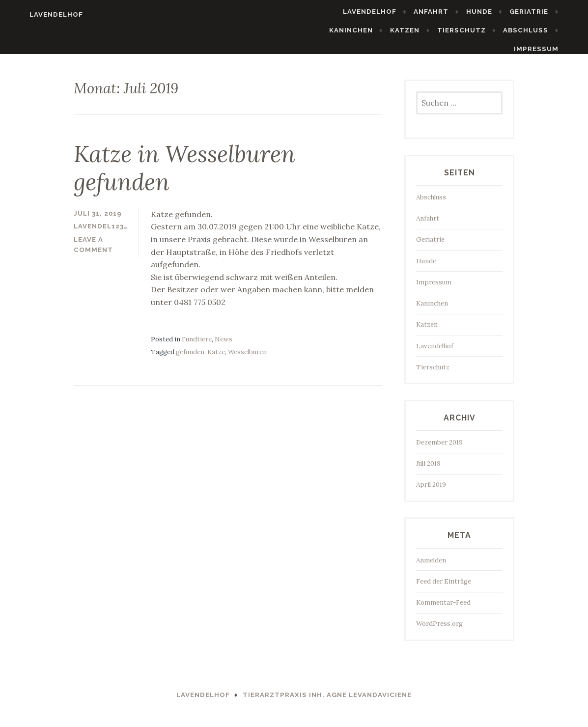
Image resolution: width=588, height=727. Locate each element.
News (224, 345)
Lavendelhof (40, 14)
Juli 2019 (428, 470)
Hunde (496, 12)
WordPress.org (439, 630)
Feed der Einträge (444, 588)
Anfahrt (448, 12)
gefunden (190, 358)
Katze (216, 358)
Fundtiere (197, 345)
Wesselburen (247, 358)
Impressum (553, 49)
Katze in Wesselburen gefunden (184, 174)
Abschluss (542, 30)
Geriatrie (546, 12)
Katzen (422, 30)
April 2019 (431, 491)
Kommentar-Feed (443, 609)
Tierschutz (478, 30)
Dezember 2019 (439, 449)
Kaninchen (368, 30)
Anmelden (431, 566)
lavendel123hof (107, 233)
